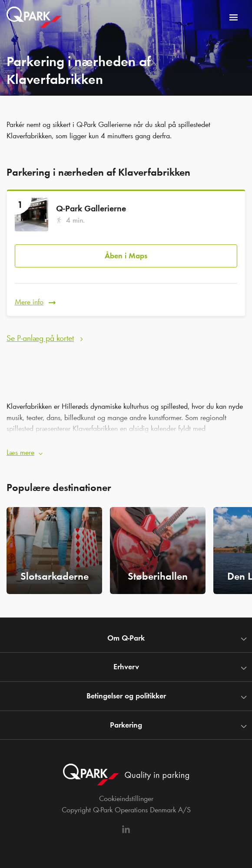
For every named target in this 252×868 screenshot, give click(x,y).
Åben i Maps (126, 256)
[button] (126, 450)
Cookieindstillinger (126, 798)
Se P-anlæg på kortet (40, 338)
